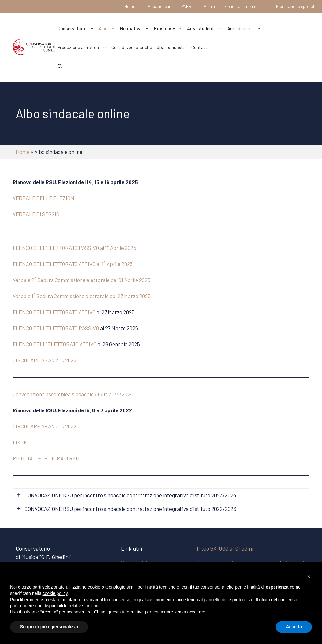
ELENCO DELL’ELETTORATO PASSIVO (56, 328)
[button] (309, 577)
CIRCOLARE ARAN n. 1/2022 (44, 426)
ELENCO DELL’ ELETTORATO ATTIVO (55, 344)
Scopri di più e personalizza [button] (49, 627)
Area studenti (206, 28)
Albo (108, 28)
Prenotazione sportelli (296, 6)
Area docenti (245, 28)
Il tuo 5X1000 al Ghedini (225, 548)
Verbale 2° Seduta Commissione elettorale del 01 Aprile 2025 (81, 280)
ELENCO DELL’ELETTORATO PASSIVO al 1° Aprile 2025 (74, 248)
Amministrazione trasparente (237, 6)
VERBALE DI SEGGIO (36, 214)
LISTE (20, 442)
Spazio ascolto (172, 47)
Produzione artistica (83, 47)
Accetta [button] (294, 627)
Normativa (136, 28)
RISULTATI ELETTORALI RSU (46, 458)
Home (130, 6)
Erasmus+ (169, 28)
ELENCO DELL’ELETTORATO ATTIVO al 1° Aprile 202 (71, 264)
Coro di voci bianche (132, 47)
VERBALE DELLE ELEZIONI (44, 198)
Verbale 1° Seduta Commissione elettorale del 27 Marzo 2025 (82, 296)
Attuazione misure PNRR (169, 6)
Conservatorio (77, 28)
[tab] (161, 495)
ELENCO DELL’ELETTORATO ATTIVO (54, 312)
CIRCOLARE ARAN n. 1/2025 (44, 360)
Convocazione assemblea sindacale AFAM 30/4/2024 (73, 394)
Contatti (200, 47)
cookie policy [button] (55, 593)
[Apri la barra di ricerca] (60, 66)
